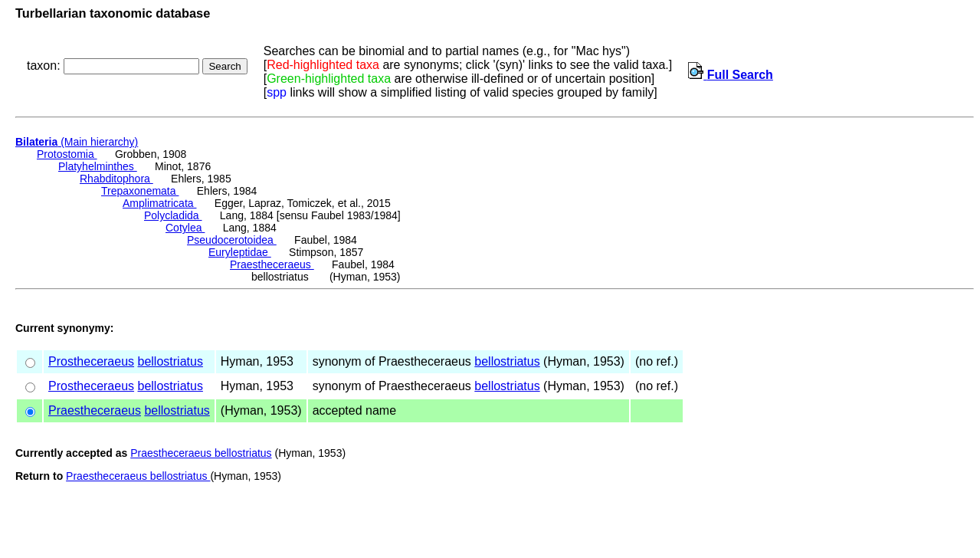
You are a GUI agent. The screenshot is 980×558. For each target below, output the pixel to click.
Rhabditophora (116, 179)
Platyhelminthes (98, 166)
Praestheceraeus (272, 264)
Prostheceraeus (91, 361)
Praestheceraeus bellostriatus (201, 453)
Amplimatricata (159, 203)
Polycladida (173, 215)
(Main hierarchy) (77, 142)
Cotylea (185, 228)
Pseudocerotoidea (232, 240)
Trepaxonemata (140, 191)
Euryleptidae (240, 252)
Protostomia (67, 154)
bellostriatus (170, 361)
